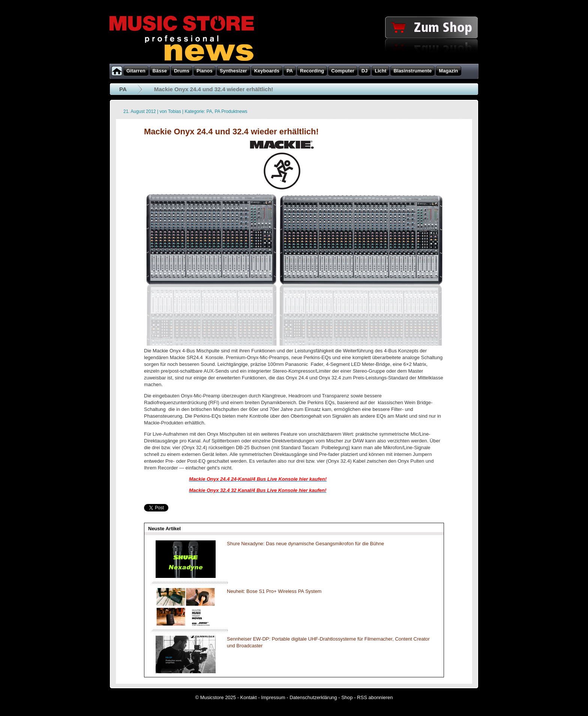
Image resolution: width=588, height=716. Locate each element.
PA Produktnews (231, 111)
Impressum (273, 697)
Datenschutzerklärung (313, 697)
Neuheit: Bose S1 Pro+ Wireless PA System (274, 591)
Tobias (175, 111)
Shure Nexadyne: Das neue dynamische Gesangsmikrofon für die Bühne (305, 544)
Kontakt (249, 697)
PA (123, 89)
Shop (347, 697)
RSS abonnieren (375, 697)
